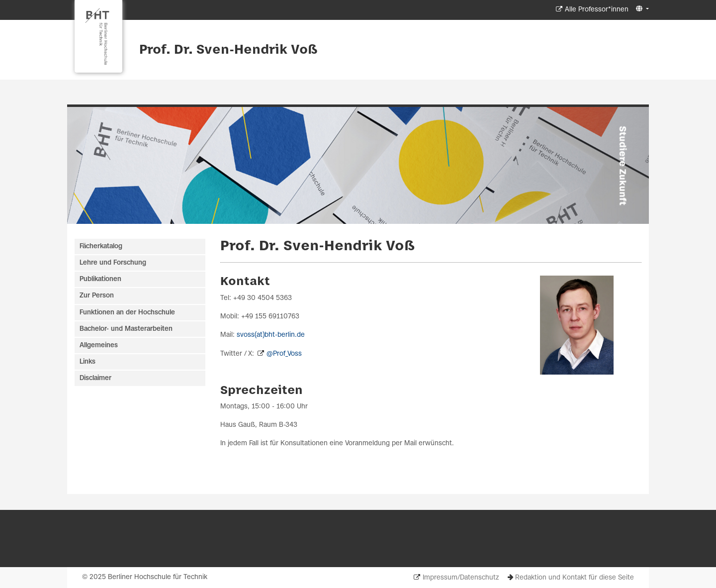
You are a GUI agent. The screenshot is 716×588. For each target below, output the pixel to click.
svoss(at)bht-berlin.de (271, 335)
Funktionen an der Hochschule (127, 313)
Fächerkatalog (101, 246)
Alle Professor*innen (597, 10)
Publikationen (100, 279)
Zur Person (97, 296)
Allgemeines (99, 345)
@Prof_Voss (284, 354)
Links (88, 362)
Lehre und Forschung (113, 263)
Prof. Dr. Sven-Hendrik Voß (228, 50)
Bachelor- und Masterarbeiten (126, 329)
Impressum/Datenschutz (461, 578)
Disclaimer (95, 378)
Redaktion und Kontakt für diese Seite (575, 578)
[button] (641, 9)
